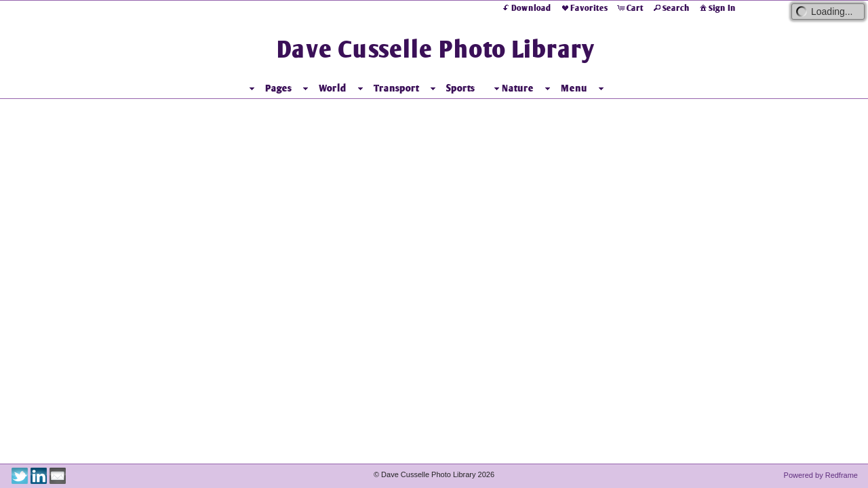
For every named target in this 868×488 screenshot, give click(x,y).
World (333, 88)
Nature (512, 88)
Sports (460, 88)
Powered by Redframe (821, 475)
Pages (278, 88)
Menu (574, 88)
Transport (396, 88)
